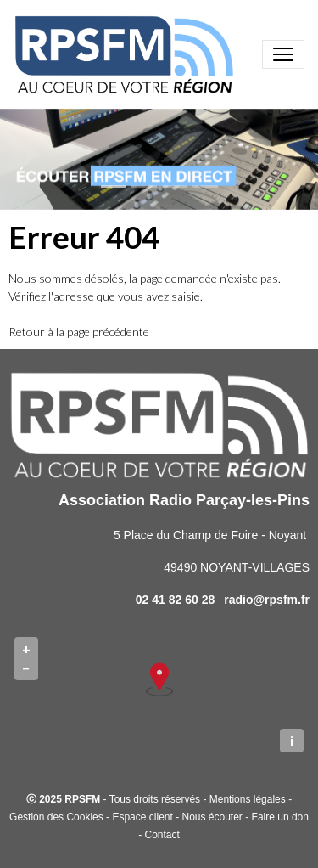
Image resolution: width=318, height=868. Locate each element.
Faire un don (280, 817)
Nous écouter (212, 817)
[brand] (127, 54)
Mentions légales (248, 799)
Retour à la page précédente (79, 332)
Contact (162, 835)
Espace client (142, 817)
